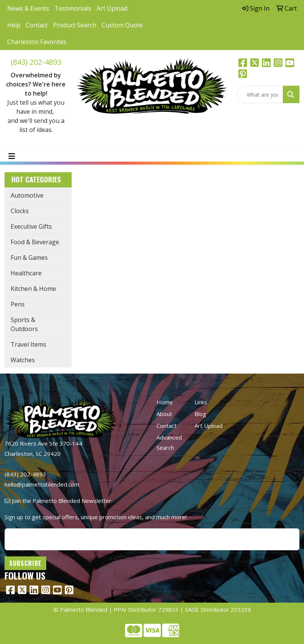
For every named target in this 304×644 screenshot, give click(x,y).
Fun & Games (29, 258)
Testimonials (73, 8)
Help (14, 25)
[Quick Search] (260, 94)
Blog (200, 414)
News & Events (28, 8)
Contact (37, 25)
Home (165, 402)
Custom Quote (122, 25)
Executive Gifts (31, 226)
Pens (18, 304)
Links (201, 402)
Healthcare (26, 273)
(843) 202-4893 (36, 62)
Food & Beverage (35, 242)
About (164, 414)
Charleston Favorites (37, 42)
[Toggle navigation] (12, 156)
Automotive (27, 195)
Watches (23, 360)
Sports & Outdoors (24, 324)
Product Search (75, 25)
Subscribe (25, 563)
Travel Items (28, 344)
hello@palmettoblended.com (42, 484)
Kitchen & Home (33, 289)
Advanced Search (169, 442)
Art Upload (112, 8)
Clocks (20, 211)
